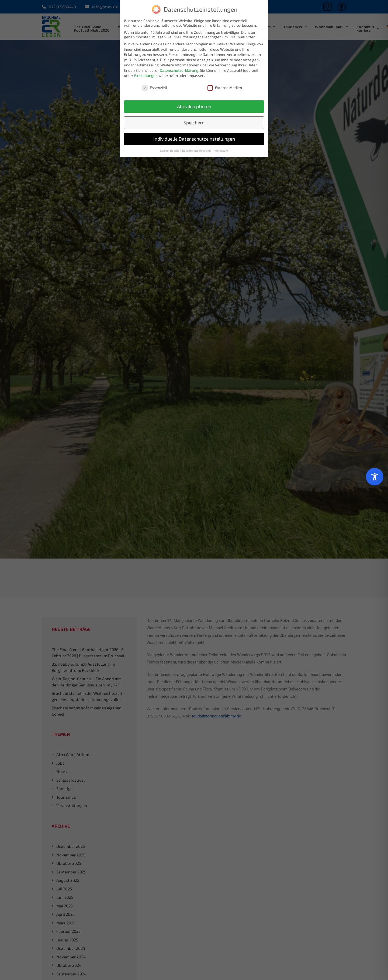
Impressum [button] (221, 151)
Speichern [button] (194, 123)
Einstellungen (146, 75)
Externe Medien (225, 88)
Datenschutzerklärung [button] (197, 151)
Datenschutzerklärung (179, 70)
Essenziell (155, 88)
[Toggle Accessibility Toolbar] (375, 477)
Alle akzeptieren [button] (194, 106)
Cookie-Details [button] (170, 151)
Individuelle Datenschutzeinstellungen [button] (194, 139)
